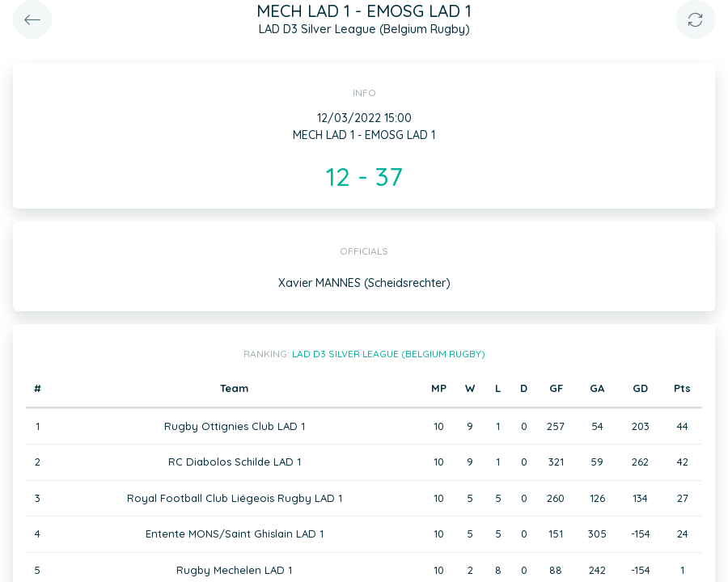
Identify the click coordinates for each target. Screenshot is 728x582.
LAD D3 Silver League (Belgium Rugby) (389, 354)
